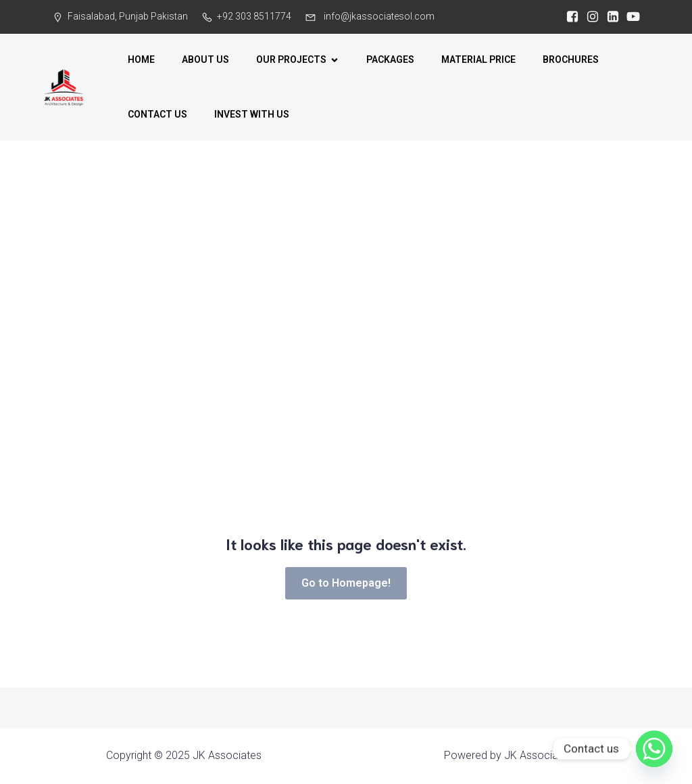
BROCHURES (571, 59)
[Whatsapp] (654, 749)
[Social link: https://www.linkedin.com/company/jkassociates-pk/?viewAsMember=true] (610, 17)
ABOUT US (205, 59)
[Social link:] (569, 17)
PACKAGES (390, 59)
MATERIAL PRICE (478, 59)
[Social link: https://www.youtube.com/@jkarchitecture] (630, 17)
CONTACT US (157, 114)
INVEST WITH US (252, 114)
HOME (141, 59)
